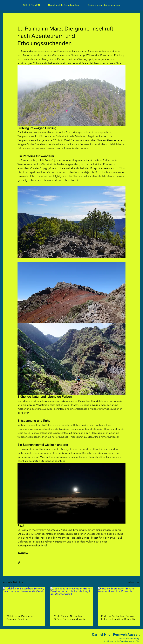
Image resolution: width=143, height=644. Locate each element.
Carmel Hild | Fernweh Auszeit (116, 635)
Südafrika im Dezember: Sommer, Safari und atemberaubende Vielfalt (20, 618)
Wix (138, 641)
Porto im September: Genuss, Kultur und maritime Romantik (118, 618)
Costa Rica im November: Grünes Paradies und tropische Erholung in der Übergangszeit (71, 618)
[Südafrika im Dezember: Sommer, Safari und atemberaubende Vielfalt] (24, 599)
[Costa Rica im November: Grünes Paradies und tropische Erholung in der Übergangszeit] (72, 599)
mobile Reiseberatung (129, 639)
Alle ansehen (134, 582)
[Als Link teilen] (19, 563)
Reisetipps (23, 553)
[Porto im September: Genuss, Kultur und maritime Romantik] (119, 599)
